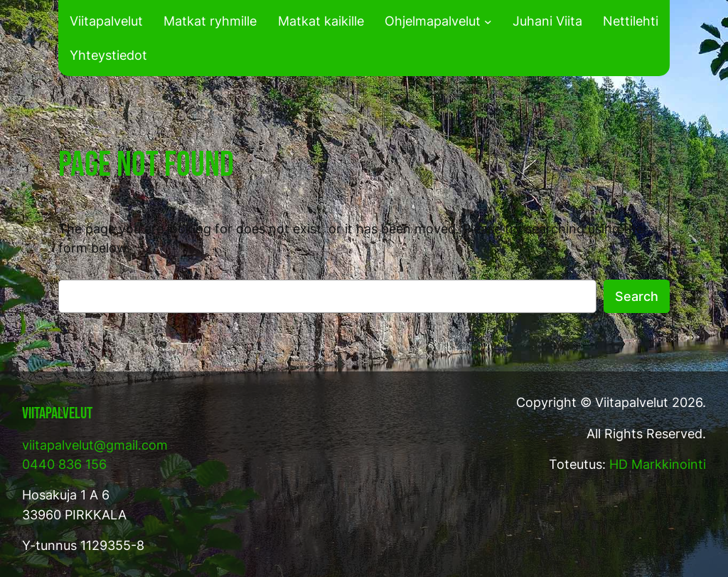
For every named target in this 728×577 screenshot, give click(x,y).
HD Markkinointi (658, 464)
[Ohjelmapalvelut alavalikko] (488, 21)
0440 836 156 (64, 464)
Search (637, 296)
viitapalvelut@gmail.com (95, 445)
